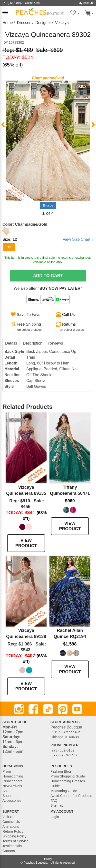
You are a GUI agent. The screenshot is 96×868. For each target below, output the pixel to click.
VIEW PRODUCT (26, 543)
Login (55, 817)
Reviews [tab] (56, 343)
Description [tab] (33, 343)
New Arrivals (12, 786)
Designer (43, 23)
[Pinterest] (63, 709)
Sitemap (57, 805)
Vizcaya (62, 23)
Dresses (24, 23)
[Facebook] (33, 709)
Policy (48, 859)
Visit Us (8, 817)
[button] (5, 12)
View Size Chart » (78, 239)
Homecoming (13, 776)
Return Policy (13, 831)
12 (9, 247)
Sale (6, 791)
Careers (9, 851)
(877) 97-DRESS (64, 755)
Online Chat (33, 3)
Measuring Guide (64, 791)
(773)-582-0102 (13, 3)
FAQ (54, 801)
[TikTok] (48, 709)
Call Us (68, 315)
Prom (7, 771)
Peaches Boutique (35, 863)
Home (8, 23)
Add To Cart (48, 276)
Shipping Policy (14, 836)
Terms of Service (15, 841)
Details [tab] (11, 343)
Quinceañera (12, 781)
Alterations (11, 827)
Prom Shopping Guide (68, 776)
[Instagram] (19, 709)
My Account (86, 3)
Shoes (7, 796)
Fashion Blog (61, 771)
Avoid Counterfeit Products (71, 796)
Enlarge (48, 206)
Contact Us (11, 822)
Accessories (12, 801)
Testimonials (12, 846)
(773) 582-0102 (62, 750)
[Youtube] (77, 709)
